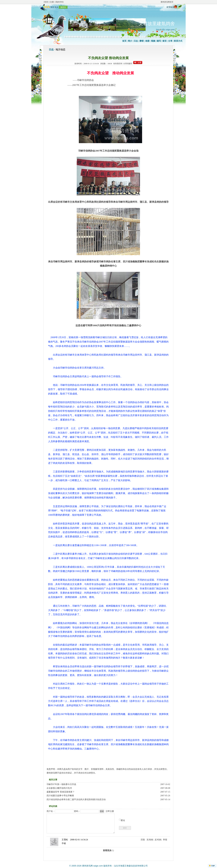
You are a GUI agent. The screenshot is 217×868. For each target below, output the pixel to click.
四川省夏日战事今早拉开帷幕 (60, 796)
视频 (153, 41)
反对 (157, 840)
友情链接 (171, 7)
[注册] (52, 2)
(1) (108, 850)
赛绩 (142, 41)
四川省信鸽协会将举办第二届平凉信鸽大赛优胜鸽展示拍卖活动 (76, 800)
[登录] (46, 2)
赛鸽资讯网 (87, 866)
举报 (165, 840)
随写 (159, 41)
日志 (136, 41)
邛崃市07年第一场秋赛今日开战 (61, 784)
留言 (165, 41)
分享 (170, 41)
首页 (124, 41)
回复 (143, 840)
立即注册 (110, 811)
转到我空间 (118, 64)
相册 (147, 41)
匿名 (123, 820)
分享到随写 (128, 64)
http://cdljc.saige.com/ (165, 30)
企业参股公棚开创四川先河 (59, 788)
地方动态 (60, 50)
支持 (149, 840)
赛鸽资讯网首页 (167, 2)
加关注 (63, 7)
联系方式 (178, 41)
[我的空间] (59, 2)
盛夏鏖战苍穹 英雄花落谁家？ (61, 792)
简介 (130, 41)
